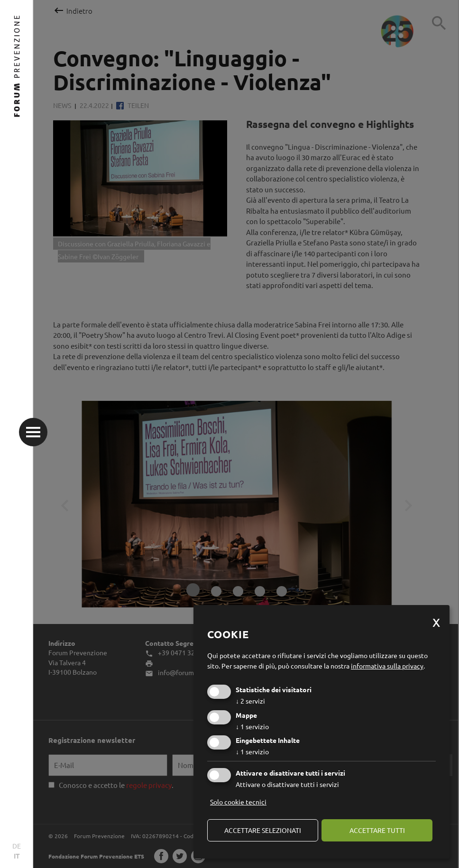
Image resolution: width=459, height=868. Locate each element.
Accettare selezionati (263, 830)
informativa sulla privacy (387, 666)
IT (17, 856)
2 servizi (250, 701)
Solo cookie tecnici (238, 802)
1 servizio (252, 726)
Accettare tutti (377, 830)
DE (17, 846)
